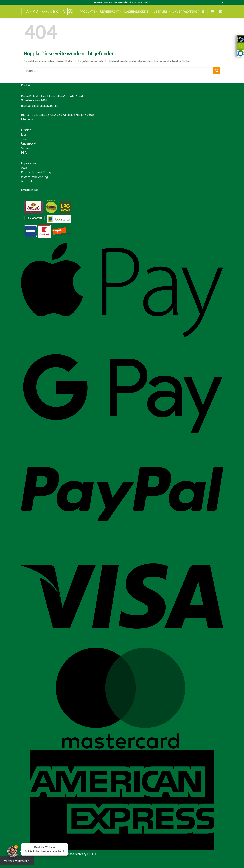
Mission (26, 130)
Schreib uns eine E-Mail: (35, 100)
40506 (89, 114)
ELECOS (92, 854)
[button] (212, 12)
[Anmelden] (203, 12)
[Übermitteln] (217, 71)
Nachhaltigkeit (138, 12)
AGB (24, 168)
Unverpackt (111, 12)
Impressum (28, 163)
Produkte (89, 12)
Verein (25, 148)
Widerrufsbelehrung (34, 177)
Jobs (24, 134)
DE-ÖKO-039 (54, 114)
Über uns (162, 12)
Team (25, 139)
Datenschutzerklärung (36, 172)
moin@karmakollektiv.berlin (39, 105)
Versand (26, 181)
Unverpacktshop (186, 12)
